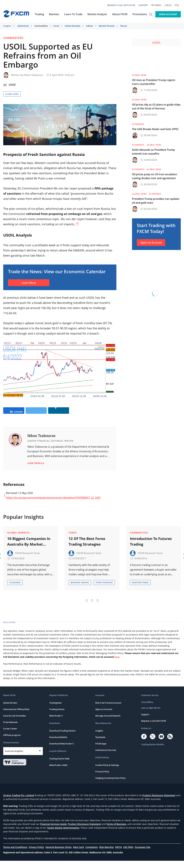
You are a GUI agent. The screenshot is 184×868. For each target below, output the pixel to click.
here (117, 664)
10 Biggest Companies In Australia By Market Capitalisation (29, 549)
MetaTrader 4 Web (58, 772)
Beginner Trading (80, 590)
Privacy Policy (102, 779)
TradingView (55, 710)
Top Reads (100, 744)
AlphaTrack (23, 26)
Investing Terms (140, 590)
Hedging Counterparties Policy (110, 785)
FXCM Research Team (28, 560)
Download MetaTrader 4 (61, 751)
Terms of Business (116, 831)
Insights (7, 26)
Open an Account (151, 243)
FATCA (118, 854)
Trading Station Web (59, 766)
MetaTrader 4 (56, 723)
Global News (12, 94)
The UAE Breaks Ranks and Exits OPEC (155, 129)
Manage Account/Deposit (108, 723)
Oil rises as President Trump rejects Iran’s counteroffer (154, 82)
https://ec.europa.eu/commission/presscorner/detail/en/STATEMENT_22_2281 (53, 508)
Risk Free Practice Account (108, 710)
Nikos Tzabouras (33, 75)
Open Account (168, 14)
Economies (138, 124)
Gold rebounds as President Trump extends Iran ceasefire (153, 152)
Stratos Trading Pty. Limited (19, 803)
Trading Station (57, 716)
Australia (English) (14, 758)
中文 (179, 5)
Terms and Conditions (15, 854)
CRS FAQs (128, 854)
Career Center (10, 736)
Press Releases (10, 729)
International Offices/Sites (16, 716)
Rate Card (78, 854)
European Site (143, 854)
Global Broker (10, 710)
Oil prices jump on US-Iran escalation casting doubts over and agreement (155, 176)
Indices (89, 26)
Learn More (29, 283)
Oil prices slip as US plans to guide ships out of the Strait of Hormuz (156, 107)
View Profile (36, 473)
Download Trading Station (62, 738)
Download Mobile (58, 744)
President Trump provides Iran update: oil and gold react (156, 201)
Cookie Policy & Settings (107, 772)
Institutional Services (106, 757)
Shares (124, 26)
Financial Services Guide (53, 831)
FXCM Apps (101, 751)
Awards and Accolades (14, 723)
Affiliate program (12, 742)
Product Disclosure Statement (159, 803)
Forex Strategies (104, 590)
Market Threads (107, 26)
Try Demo (158, 5)
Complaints (92, 854)
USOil (12, 85)
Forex (56, 26)
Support (145, 5)
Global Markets (73, 26)
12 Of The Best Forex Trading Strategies (87, 549)
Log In (170, 5)
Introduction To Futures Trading (151, 549)
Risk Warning (106, 854)
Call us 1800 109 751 (151, 715)
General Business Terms (59, 854)
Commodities (41, 26)
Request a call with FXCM (123, 5)
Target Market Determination (63, 835)
